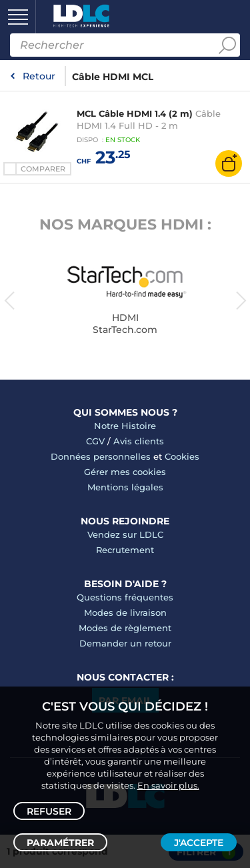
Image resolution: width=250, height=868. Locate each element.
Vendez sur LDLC (125, 534)
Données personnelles (101, 456)
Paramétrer (60, 843)
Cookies (182, 456)
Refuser (49, 811)
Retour (39, 76)
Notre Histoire (125, 426)
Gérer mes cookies (125, 472)
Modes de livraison (125, 612)
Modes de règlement (125, 628)
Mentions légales (125, 487)
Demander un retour (125, 643)
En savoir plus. (168, 785)
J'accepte (199, 843)
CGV (95, 441)
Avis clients (139, 441)
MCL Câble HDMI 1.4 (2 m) (135, 113)
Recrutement (125, 550)
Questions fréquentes (125, 597)
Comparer (43, 169)
